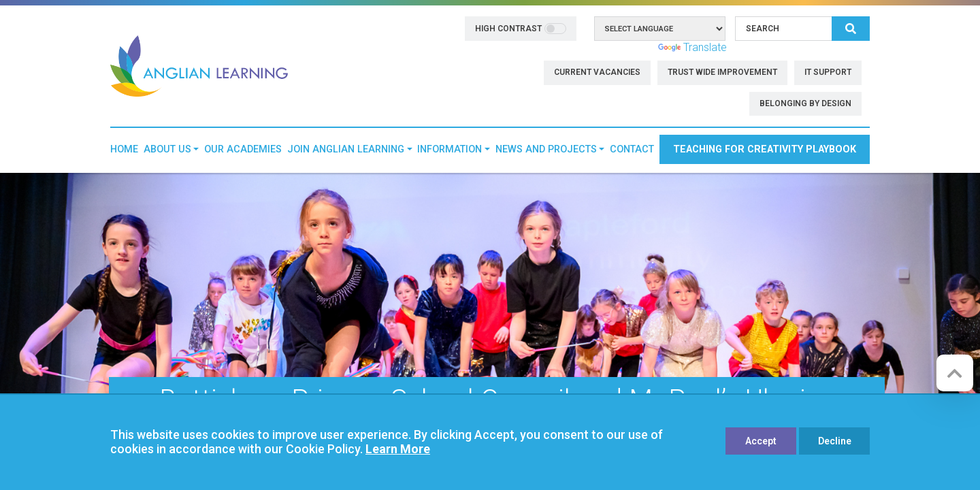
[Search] (784, 29)
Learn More (398, 449)
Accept (761, 441)
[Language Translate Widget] (660, 29)
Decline (835, 441)
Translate (692, 47)
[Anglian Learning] (199, 65)
